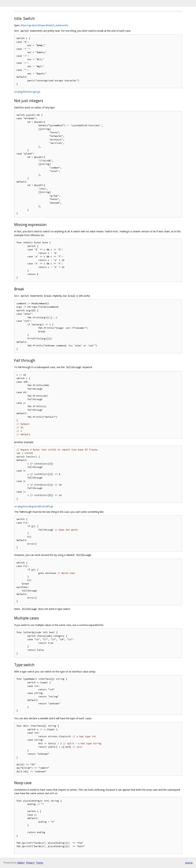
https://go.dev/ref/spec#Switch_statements (45, 25)
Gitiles (21, 863)
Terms (40, 863)
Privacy (30, 863)
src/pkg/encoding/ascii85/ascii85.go (34, 506)
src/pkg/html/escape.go (27, 92)
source (189, 863)
